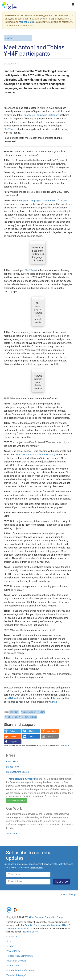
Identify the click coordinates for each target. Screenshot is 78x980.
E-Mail (51, 736)
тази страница (26, 22)
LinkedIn (32, 736)
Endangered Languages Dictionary (40, 115)
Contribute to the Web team (20, 970)
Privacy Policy (13, 951)
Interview (14, 712)
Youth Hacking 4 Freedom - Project (21, 717)
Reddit (14, 736)
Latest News (13, 767)
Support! (14, 742)
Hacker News (51, 731)
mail (55, 702)
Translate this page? (16, 975)
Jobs (9, 941)
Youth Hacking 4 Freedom (33, 712)
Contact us (12, 937)
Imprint (10, 946)
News (9, 38)
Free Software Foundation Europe (47, 917)
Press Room (13, 762)
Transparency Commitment (20, 956)
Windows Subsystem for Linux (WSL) (35, 455)
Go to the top (69, 894)
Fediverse (14, 731)
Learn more (12, 833)
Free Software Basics (17, 772)
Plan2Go (8, 129)
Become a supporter (16, 801)
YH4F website (15, 698)
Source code (12, 966)
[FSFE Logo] (9, 6)
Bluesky (32, 731)
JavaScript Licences (16, 961)
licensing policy (30, 932)
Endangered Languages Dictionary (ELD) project (42, 201)
